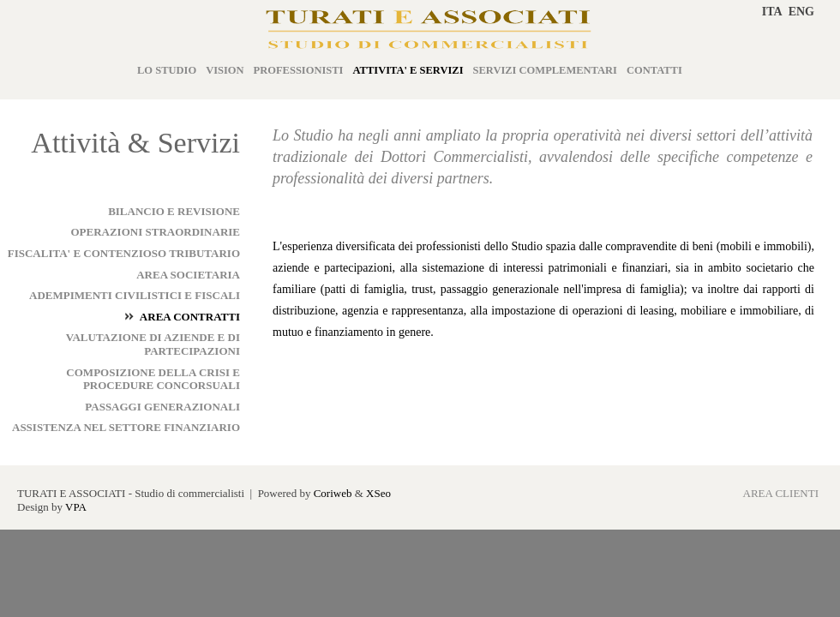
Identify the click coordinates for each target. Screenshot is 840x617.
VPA (76, 507)
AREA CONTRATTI (190, 317)
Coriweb (333, 493)
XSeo (378, 493)
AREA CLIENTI (781, 493)
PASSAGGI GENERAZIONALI (162, 407)
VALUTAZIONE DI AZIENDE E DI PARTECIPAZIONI (153, 344)
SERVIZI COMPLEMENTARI (545, 70)
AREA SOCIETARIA (188, 275)
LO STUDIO (167, 70)
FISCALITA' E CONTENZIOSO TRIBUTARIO (124, 253)
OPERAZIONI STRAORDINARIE (155, 232)
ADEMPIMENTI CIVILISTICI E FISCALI (135, 295)
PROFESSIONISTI (299, 70)
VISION (225, 70)
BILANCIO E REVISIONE (174, 211)
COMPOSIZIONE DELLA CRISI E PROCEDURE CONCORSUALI (153, 379)
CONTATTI (654, 70)
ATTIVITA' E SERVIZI (408, 70)
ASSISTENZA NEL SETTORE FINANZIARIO (126, 427)
